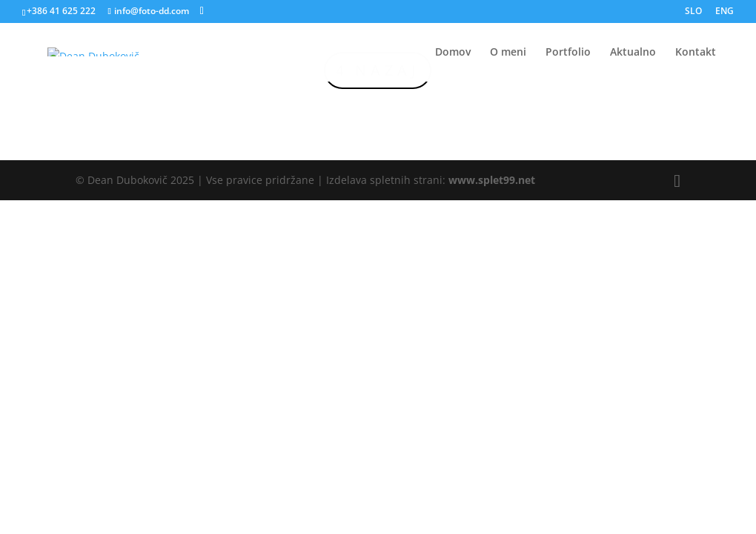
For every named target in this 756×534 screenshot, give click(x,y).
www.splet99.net (492, 180)
